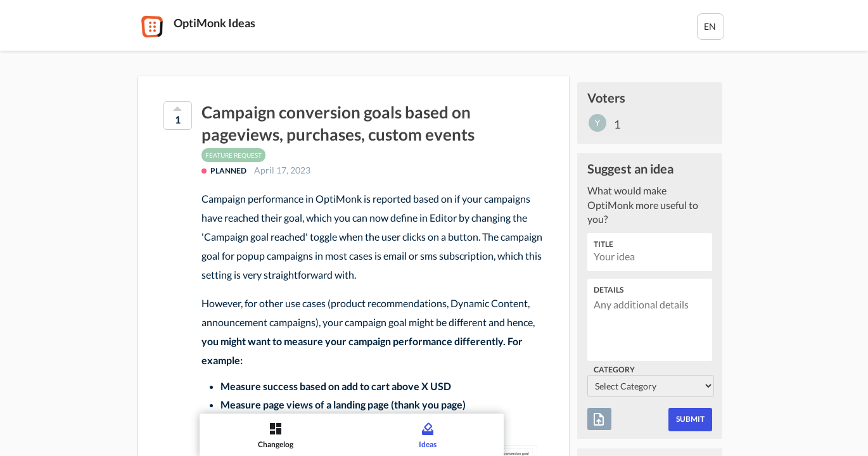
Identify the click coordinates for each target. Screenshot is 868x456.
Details (609, 290)
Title (603, 244)
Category (614, 370)
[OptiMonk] (152, 27)
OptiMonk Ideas (214, 23)
